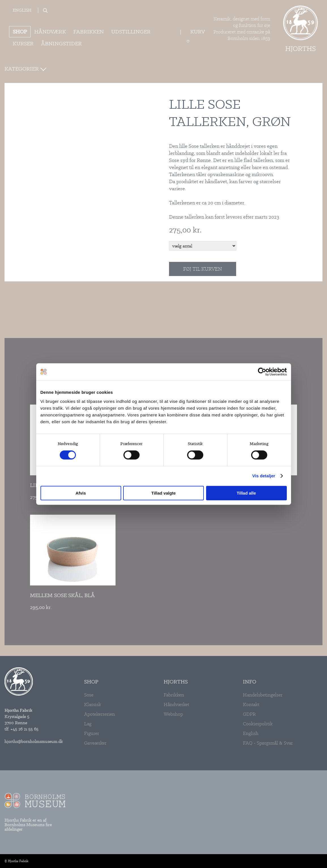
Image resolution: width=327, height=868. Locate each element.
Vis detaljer (264, 476)
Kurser (23, 43)
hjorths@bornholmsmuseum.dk (34, 741)
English (22, 10)
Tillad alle (246, 493)
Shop (20, 32)
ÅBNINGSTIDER (61, 43)
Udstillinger (131, 32)
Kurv (197, 32)
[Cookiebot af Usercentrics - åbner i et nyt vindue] (262, 372)
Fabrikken (89, 32)
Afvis (81, 493)
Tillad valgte (163, 493)
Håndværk (50, 32)
